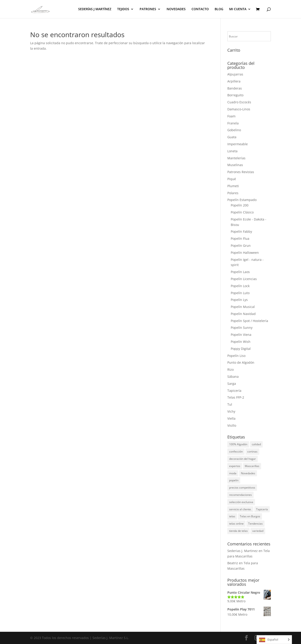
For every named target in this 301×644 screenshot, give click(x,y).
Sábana (233, 376)
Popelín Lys (239, 300)
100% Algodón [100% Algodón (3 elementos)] (238, 444)
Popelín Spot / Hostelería (249, 321)
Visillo (232, 425)
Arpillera (234, 81)
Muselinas (235, 165)
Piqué (232, 179)
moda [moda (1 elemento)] (233, 473)
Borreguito (235, 95)
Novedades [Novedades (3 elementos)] (248, 473)
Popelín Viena (241, 335)
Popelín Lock (240, 286)
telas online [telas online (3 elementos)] (236, 524)
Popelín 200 (240, 205)
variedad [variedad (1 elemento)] (258, 531)
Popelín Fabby (241, 231)
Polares (233, 193)
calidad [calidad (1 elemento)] (256, 444)
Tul (230, 404)
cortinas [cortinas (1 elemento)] (252, 452)
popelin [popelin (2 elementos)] (234, 480)
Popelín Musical (243, 307)
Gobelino (234, 130)
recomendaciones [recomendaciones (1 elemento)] (240, 495)
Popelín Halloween (245, 253)
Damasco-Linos (239, 109)
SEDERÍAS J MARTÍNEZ (95, 9)
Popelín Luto (240, 293)
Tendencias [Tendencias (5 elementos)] (255, 524)
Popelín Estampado (242, 200)
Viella (231, 418)
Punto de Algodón (241, 362)
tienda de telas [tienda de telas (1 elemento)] (238, 531)
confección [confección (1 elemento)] (236, 452)
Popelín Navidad (243, 314)
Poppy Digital (241, 349)
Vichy (231, 411)
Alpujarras (235, 74)
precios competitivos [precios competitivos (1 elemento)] (242, 488)
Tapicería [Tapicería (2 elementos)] (262, 509)
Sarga (232, 384)
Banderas (235, 88)
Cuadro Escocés (239, 102)
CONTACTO (200, 9)
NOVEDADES (176, 9)
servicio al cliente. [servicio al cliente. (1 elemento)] (240, 509)
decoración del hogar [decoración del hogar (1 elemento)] (243, 459)
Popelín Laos (240, 272)
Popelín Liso (236, 356)
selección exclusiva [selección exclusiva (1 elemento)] (241, 502)
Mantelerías (236, 158)
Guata (232, 137)
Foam (231, 116)
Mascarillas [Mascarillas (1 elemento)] (252, 466)
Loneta (232, 151)
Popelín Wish (241, 342)
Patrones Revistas (241, 172)
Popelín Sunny (242, 328)
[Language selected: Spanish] (274, 640)
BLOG (219, 9)
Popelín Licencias (244, 279)
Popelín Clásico (242, 212)
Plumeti (233, 186)
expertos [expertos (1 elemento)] (235, 466)
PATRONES (148, 9)
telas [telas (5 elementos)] (232, 516)
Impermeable (238, 144)
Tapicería (234, 391)
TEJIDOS (123, 9)
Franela (233, 123)
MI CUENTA (238, 9)
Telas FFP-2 (236, 397)
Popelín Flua (240, 238)
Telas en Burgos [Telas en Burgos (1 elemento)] (250, 516)
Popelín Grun (241, 246)
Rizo (231, 369)
